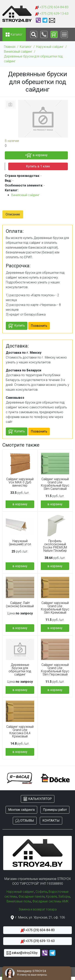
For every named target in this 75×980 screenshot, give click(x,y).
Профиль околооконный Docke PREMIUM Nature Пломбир (55, 546)
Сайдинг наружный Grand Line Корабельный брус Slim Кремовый (55, 608)
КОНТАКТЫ (51, 821)
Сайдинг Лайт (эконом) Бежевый (20, 605)
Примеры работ (55, 810)
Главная (10, 47)
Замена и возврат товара (38, 909)
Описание (13, 214)
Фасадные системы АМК (50, 901)
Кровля (51, 896)
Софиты (41, 892)
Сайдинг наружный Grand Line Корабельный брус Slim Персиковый (55, 670)
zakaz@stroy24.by (22, 953)
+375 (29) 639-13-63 (52, 14)
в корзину (20, 504)
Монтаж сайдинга (21, 810)
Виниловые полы (19, 901)
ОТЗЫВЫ (25, 821)
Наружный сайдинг (50, 47)
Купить (17, 326)
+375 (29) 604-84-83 (52, 7)
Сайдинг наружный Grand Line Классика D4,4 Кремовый (20, 732)
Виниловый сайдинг (18, 52)
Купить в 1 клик (38, 166)
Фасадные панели (31, 896)
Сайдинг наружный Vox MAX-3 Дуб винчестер (20, 482)
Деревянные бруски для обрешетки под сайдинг (33, 59)
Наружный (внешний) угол (20, 543)
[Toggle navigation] (34, 34)
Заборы (64, 896)
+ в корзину (36, 155)
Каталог (26, 47)
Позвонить (39, 326)
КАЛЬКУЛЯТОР (38, 799)
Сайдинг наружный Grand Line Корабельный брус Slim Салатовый (55, 484)
